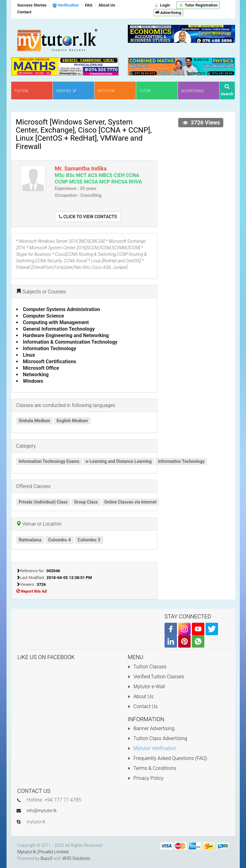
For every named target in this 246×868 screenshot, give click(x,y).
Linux (29, 355)
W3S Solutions (76, 858)
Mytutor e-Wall (146, 687)
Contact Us (143, 706)
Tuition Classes (147, 667)
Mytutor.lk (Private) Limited (43, 852)
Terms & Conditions (152, 768)
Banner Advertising (151, 728)
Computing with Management (56, 322)
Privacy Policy (146, 778)
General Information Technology (59, 329)
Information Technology (50, 348)
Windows (33, 381)
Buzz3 (46, 858)
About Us (141, 696)
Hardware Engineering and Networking (66, 335)
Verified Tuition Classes (156, 677)
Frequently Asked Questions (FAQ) (168, 758)
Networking (36, 375)
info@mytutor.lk (42, 811)
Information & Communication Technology (70, 342)
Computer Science (44, 316)
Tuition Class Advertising (158, 738)
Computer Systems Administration (62, 309)
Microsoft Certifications (50, 362)
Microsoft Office (41, 368)
